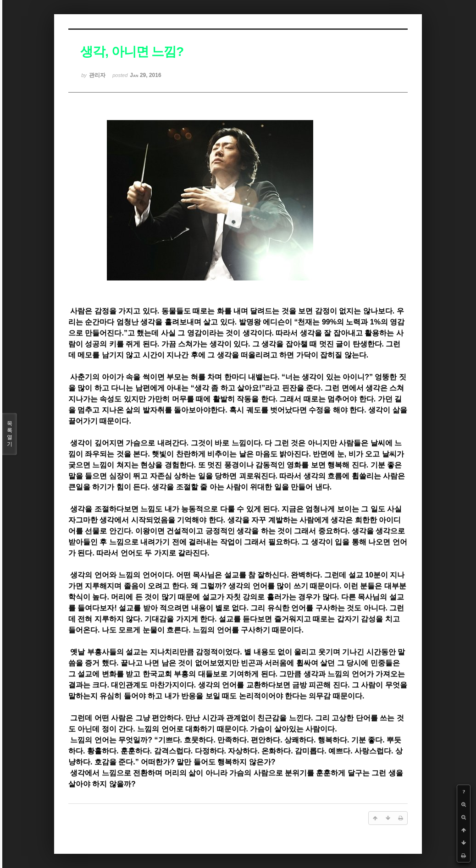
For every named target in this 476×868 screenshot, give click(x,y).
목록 (10, 434)
